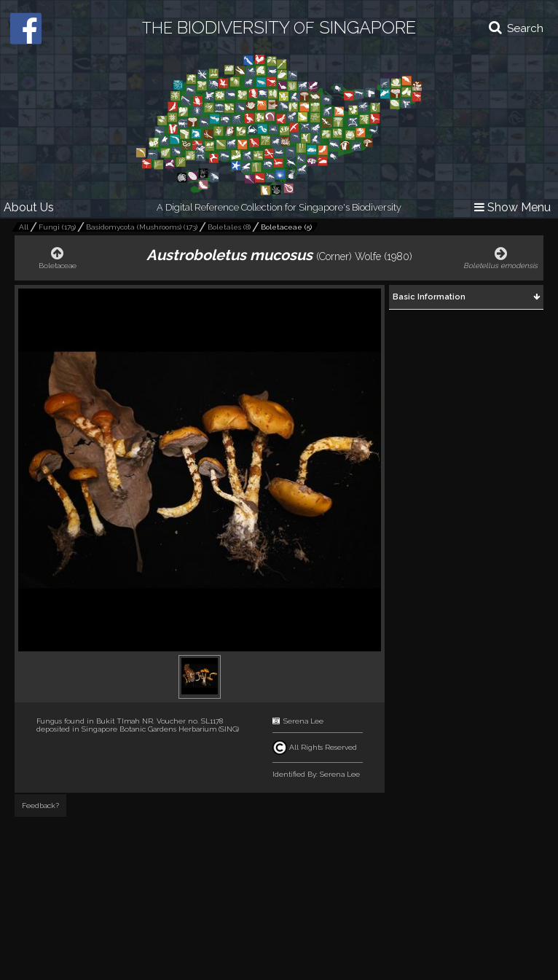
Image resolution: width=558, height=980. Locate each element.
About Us (29, 207)
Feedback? (40, 805)
